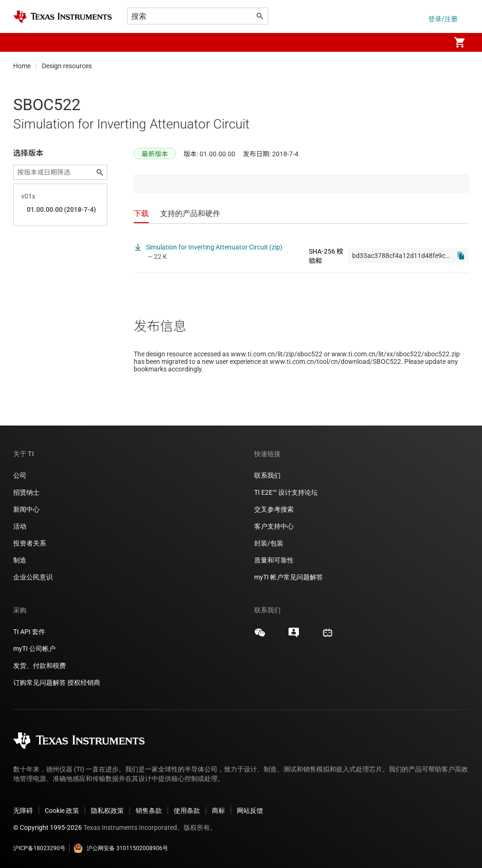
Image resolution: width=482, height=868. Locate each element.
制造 (20, 560)
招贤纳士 (26, 492)
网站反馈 (250, 811)
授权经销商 (84, 683)
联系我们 (267, 475)
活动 (20, 526)
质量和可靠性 (275, 560)
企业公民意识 (33, 577)
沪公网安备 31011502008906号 (121, 848)
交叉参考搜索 (274, 509)
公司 (20, 475)
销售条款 (149, 811)
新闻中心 (26, 509)
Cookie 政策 (62, 811)
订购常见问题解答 (40, 683)
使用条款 (187, 811)
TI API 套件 (29, 632)
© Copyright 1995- (48, 828)
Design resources (67, 66)
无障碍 (23, 811)
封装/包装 (269, 543)
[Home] (63, 17)
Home (22, 66)
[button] (23, 42)
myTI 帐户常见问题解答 (289, 577)
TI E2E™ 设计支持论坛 (286, 492)
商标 (218, 811)
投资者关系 (30, 543)
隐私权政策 (107, 811)
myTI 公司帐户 (34, 649)
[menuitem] (433, 42)
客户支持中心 (274, 526)
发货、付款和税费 (40, 666)
